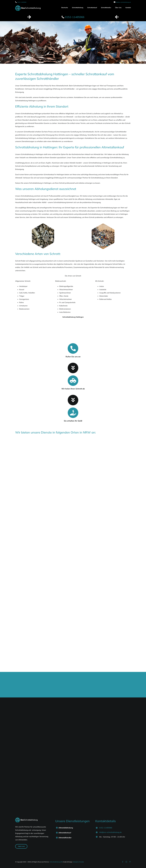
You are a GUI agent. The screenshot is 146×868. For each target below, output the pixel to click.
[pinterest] (130, 862)
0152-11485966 (22, 2)
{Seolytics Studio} (78, 862)
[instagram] (126, 862)
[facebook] (123, 862)
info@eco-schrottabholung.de (123, 2)
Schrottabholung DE (56, 862)
